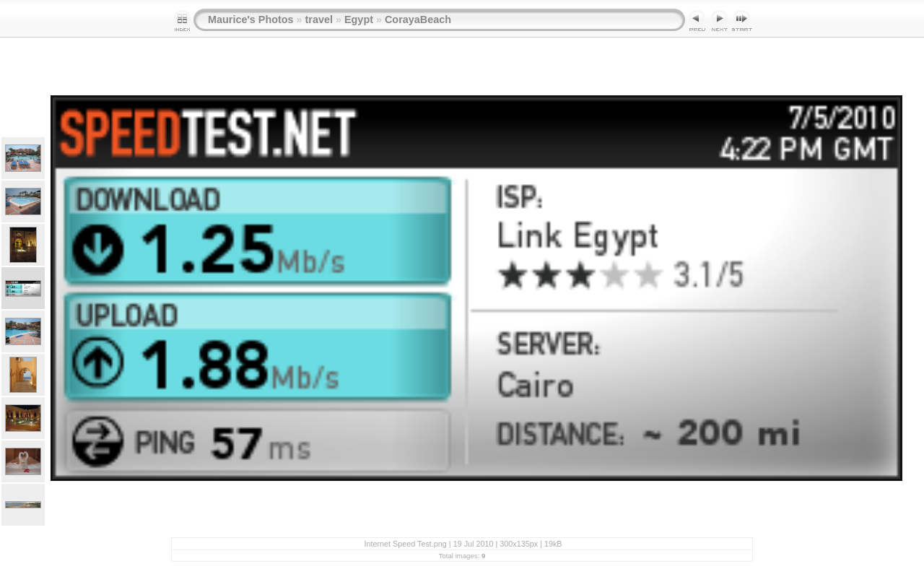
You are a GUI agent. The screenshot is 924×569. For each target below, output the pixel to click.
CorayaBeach (418, 19)
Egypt (359, 19)
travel (319, 19)
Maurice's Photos (251, 19)
